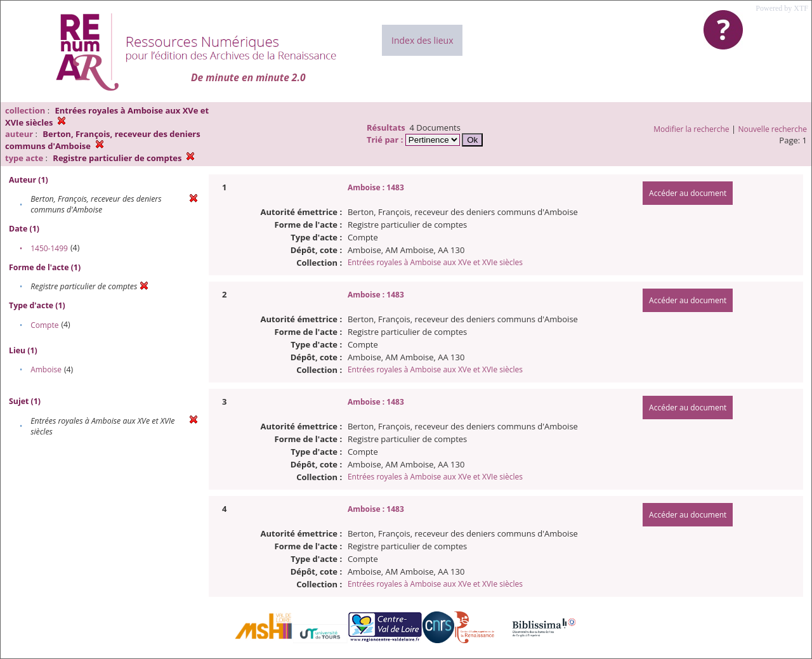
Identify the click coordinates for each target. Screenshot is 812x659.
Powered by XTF (782, 8)
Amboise (46, 369)
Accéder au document (688, 193)
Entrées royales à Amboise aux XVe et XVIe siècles (435, 262)
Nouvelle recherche (773, 129)
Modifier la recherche (691, 129)
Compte (44, 325)
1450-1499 (49, 248)
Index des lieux (422, 40)
